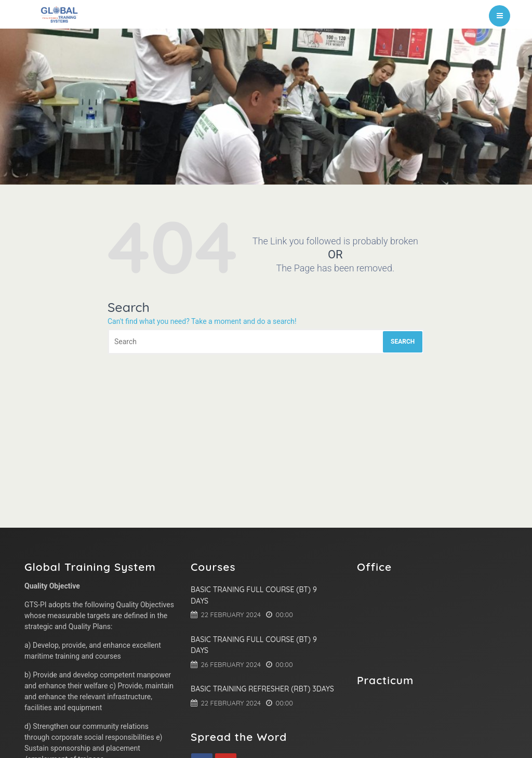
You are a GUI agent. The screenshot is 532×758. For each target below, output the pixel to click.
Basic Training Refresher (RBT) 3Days (262, 689)
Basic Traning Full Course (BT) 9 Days (254, 595)
